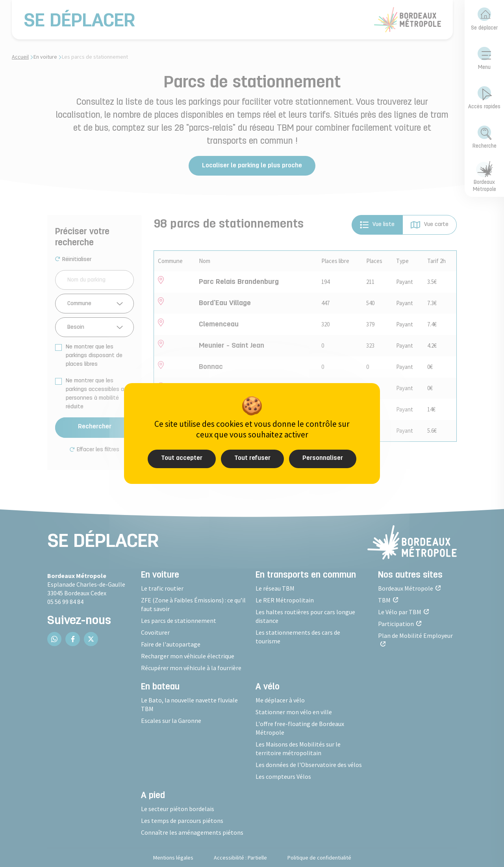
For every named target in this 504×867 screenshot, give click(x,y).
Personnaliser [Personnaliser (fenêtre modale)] (323, 458)
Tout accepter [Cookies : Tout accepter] (182, 458)
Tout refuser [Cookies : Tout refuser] (252, 458)
